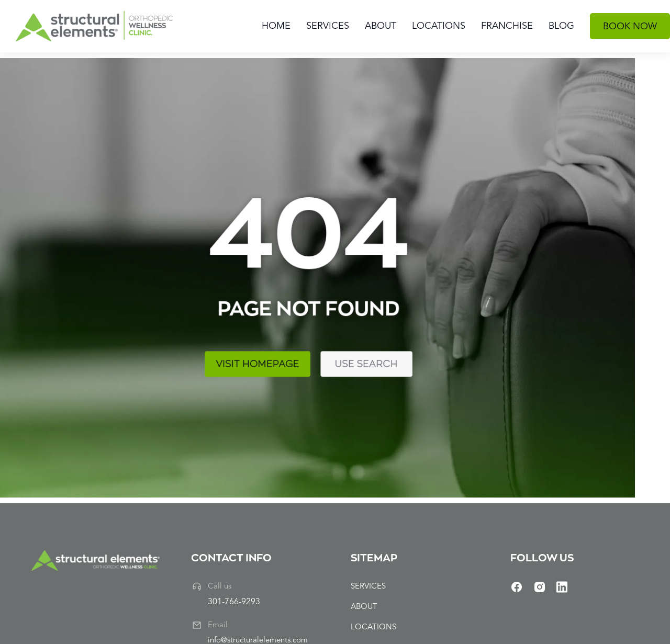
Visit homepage (112, 351)
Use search (205, 351)
